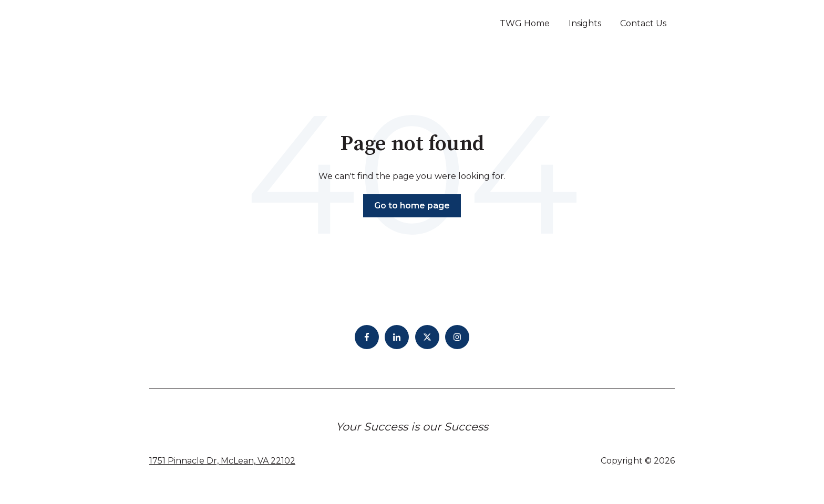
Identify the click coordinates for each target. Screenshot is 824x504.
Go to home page (412, 206)
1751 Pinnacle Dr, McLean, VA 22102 (222, 461)
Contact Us (643, 23)
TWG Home (525, 23)
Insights (585, 23)
